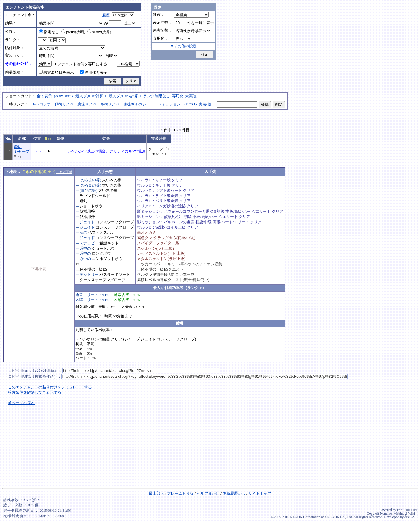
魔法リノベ (87, 104)
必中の (85, 249)
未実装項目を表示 (56, 73)
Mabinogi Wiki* (405, 513)
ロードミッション (165, 104)
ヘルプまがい (208, 494)
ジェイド (87, 222)
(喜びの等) (88, 191)
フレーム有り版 (180, 494)
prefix (59, 96)
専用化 (178, 96)
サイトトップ (260, 494)
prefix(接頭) (73, 32)
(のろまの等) (90, 180)
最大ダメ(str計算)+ (91, 96)
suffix (69, 96)
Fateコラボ (42, 104)
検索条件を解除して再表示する (35, 392)
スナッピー (89, 243)
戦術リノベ (64, 104)
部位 (60, 139)
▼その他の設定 (184, 46)
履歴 (106, 15)
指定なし (49, 32)
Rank (49, 139)
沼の (83, 233)
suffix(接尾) (99, 32)
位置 (37, 139)
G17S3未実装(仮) (198, 104)
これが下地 (64, 172)
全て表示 (44, 96)
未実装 (191, 96)
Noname (386, 513)
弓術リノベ (110, 104)
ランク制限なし (157, 96)
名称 (22, 139)
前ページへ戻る (21, 403)
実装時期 (159, 139)
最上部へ (156, 494)
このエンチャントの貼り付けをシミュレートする (50, 387)
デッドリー (89, 275)
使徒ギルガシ (135, 104)
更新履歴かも (234, 494)
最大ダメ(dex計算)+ (125, 96)
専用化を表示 (94, 73)
